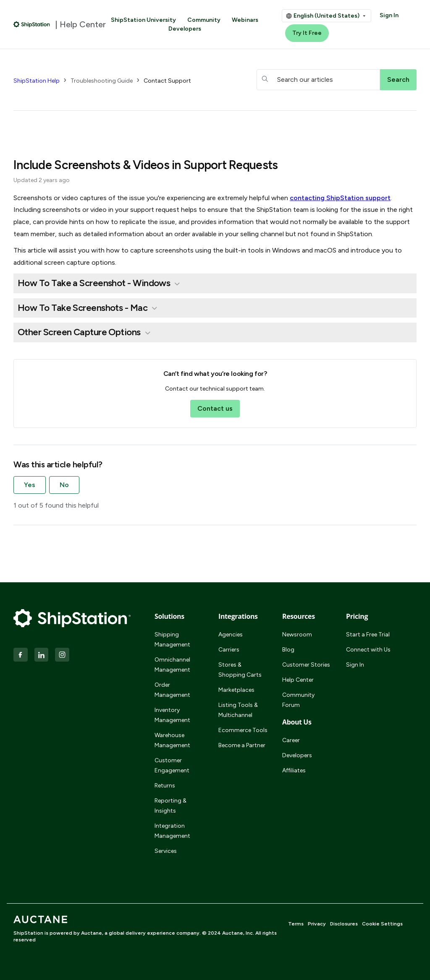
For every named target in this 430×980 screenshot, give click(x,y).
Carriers (229, 650)
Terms (296, 924)
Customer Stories (306, 665)
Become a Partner (242, 745)
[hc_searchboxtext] (318, 80)
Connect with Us (368, 650)
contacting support (340, 198)
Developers (185, 29)
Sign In (389, 15)
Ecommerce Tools (243, 730)
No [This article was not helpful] (64, 485)
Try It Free (307, 33)
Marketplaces (236, 690)
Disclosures (344, 924)
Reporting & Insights (170, 806)
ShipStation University (143, 20)
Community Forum (298, 700)
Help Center (298, 680)
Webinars (245, 20)
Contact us (215, 408)
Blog (288, 650)
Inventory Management (172, 715)
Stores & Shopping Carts (240, 670)
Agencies (231, 635)
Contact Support (167, 81)
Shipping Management (172, 640)
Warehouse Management (172, 740)
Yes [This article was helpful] (30, 485)
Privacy (317, 924)
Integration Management (172, 831)
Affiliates (294, 770)
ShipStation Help (37, 81)
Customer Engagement (172, 765)
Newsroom (297, 635)
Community (204, 20)
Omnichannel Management (172, 665)
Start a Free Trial (368, 635)
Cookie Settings (382, 924)
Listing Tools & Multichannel (238, 710)
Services (166, 851)
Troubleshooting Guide (102, 81)
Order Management (172, 690)
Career (291, 740)
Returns (165, 786)
